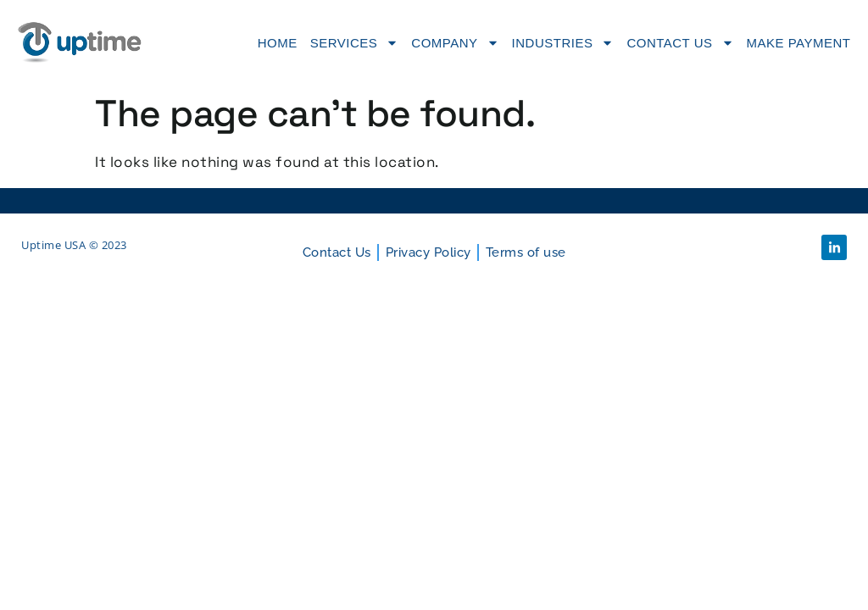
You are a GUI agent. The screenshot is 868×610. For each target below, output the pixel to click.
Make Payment (799, 43)
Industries (563, 43)
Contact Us (680, 43)
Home (278, 43)
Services (355, 43)
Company (455, 43)
